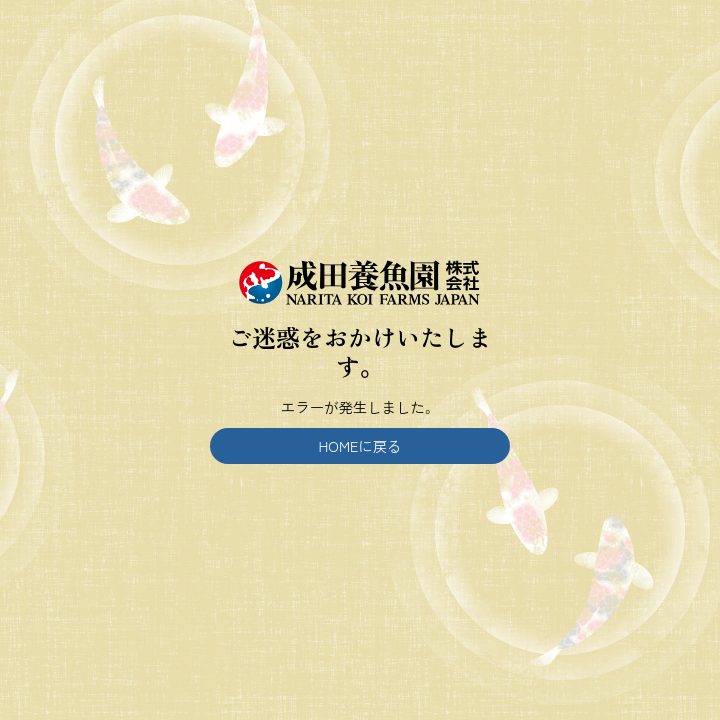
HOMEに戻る (360, 445)
